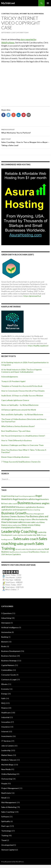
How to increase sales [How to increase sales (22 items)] (12, 522)
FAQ (3, 703)
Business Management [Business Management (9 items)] (35, 514)
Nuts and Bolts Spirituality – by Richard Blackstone (22, 414)
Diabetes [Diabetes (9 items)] (28, 519)
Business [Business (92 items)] (24, 503)
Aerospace (6, 623)
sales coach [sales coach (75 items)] (30, 539)
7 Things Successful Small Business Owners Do (21, 462)
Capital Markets (8, 665)
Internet (5, 731)
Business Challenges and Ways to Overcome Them (22, 445)
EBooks (4, 684)
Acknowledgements (10, 377)
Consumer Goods (9, 675)
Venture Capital (8, 850)
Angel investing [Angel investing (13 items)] (8, 496)
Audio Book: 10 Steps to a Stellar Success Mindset (22, 396)
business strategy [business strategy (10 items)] (18, 519)
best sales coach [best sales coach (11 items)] (11, 504)
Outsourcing (7, 779)
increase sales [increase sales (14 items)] (29, 522)
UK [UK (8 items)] (48, 552)
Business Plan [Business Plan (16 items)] (23, 516)
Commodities (7, 670)
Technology (6, 831)
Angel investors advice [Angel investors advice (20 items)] (24, 499)
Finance (5, 708)
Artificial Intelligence (10, 627)
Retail (4, 798)
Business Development (11, 651)
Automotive (6, 632)
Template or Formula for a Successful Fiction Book (22, 386)
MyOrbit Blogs (26, 14)
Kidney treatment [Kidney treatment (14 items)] (23, 528)
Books (4, 646)
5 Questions (6, 613)
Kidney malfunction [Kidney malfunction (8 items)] (14, 525)
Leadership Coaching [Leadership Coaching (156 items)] (19, 531)
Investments (7, 736)
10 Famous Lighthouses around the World (19, 410)
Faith (3, 698)
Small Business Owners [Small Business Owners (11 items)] (37, 552)
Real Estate (6, 793)
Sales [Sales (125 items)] (17, 539)
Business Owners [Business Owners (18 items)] (9, 516)
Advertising (6, 618)
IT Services (6, 741)
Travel (4, 840)
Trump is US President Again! (14, 381)
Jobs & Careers (8, 746)
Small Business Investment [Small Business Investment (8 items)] (19, 552)
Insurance (5, 727)
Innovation (6, 722)
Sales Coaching (8, 812)
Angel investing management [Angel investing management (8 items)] (25, 496)
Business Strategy (9, 661)
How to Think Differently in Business (17, 440)
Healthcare (6, 713)
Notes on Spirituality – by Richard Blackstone (20, 405)
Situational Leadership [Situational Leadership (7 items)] (37, 549)
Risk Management (9, 802)
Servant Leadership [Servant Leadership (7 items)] (22, 549)
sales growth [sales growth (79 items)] (26, 544)
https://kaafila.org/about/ (38, 346)
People (4, 783)
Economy (5, 689)
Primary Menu (48, 3)
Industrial (5, 717)
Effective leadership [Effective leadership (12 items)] (40, 519)
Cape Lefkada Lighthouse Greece (15, 400)
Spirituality (6, 821)
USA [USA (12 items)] (3, 554)
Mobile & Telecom (9, 760)
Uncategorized (7, 845)
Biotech (5, 642)
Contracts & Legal (10, 14)
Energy (4, 694)
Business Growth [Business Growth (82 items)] (14, 513)
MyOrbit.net (8, 3)
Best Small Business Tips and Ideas (16, 431)
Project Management (10, 788)
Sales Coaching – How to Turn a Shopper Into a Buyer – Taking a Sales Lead (25, 142)
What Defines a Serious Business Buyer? (18, 426)
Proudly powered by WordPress (13, 862)
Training (5, 835)
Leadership (6, 750)
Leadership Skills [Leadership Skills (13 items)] (34, 535)
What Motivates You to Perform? (25, 131)
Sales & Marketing (9, 807)
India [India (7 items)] (37, 522)
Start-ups (5, 826)
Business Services (9, 656)
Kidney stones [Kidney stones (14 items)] (28, 525)
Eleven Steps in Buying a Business (15, 457)
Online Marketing (9, 774)
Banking (5, 637)
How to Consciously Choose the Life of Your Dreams (23, 391)
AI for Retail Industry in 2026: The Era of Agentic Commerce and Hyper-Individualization (22, 371)
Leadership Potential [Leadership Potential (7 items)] (20, 535)
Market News (7, 755)
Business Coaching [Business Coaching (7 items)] (34, 510)
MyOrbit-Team (23, 33)
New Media (39, 14)
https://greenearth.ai (32, 296)
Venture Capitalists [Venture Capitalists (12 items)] (13, 554)
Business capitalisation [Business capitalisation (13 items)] (27, 507)
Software (5, 817)
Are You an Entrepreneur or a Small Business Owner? (23, 436)
